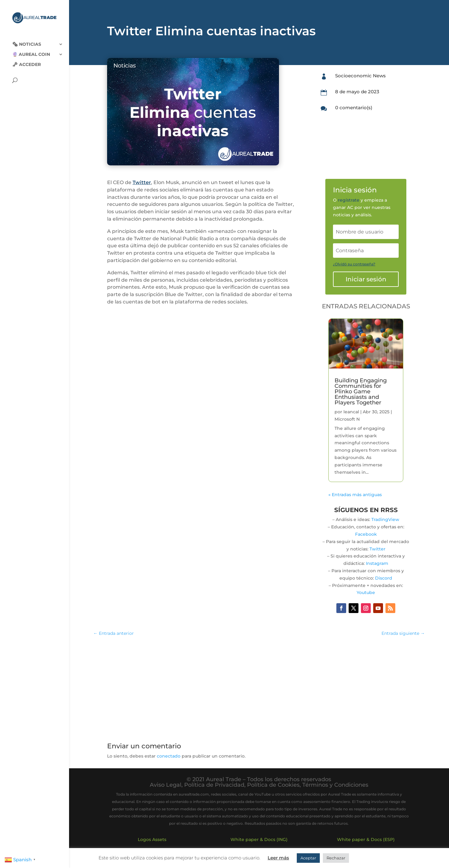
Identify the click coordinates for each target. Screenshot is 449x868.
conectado (169, 756)
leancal (351, 412)
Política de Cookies (273, 785)
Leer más (278, 858)
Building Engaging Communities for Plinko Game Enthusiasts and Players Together (361, 392)
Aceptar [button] (308, 858)
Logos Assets (152, 839)
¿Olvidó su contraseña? (354, 264)
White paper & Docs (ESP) (366, 839)
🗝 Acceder (27, 60)
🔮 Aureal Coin (31, 49)
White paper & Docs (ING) (259, 839)
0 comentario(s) (354, 108)
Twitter (142, 182)
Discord (384, 578)
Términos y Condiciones (335, 785)
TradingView (385, 519)
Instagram (377, 563)
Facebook (366, 534)
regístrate (349, 200)
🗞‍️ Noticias (27, 39)
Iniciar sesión (366, 279)
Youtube (366, 592)
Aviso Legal (166, 785)
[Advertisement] (259, 686)
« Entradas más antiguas (355, 495)
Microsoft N (347, 419)
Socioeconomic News (360, 76)
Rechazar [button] (336, 858)
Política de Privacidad (214, 785)
